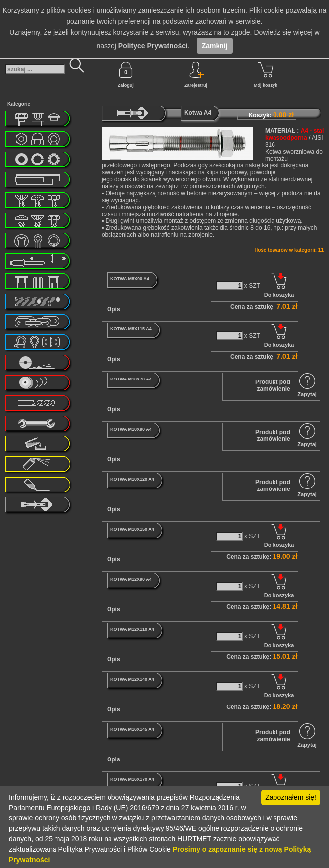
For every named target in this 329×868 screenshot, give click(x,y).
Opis (114, 309)
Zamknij (215, 46)
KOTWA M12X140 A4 (132, 679)
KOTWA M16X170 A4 (132, 779)
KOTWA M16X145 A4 (132, 729)
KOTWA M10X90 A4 (131, 429)
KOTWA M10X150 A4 (132, 529)
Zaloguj (126, 75)
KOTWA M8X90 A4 (130, 279)
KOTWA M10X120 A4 (132, 479)
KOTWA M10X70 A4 (131, 379)
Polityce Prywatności (153, 46)
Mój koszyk (266, 75)
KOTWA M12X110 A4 (132, 629)
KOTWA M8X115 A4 (131, 329)
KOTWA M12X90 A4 (131, 579)
